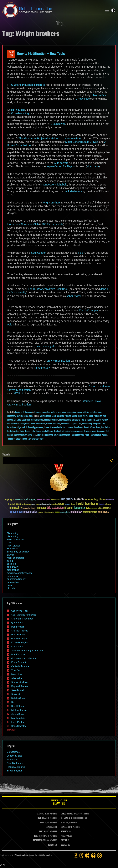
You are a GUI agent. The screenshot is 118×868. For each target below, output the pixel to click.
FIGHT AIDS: (43, 832)
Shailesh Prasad (20, 631)
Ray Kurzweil (14, 546)
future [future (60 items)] (61, 504)
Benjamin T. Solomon (24, 412)
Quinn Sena (17, 623)
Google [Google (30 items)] (73, 504)
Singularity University (18, 552)
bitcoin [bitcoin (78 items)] (102, 500)
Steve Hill (16, 694)
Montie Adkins (19, 718)
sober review (74, 296)
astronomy (12, 576)
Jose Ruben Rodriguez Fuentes (27, 651)
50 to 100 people (88, 310)
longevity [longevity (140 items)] (79, 508)
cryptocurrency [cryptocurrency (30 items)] (26, 504)
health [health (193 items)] (80, 504)
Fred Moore (91, 420)
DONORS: (49, 827)
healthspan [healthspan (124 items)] (92, 504)
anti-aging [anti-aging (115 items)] (30, 500)
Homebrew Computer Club (23, 224)
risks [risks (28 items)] (45, 512)
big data (11, 588)
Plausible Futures (16, 767)
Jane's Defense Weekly (53, 428)
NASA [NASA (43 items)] (88, 508)
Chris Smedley (19, 726)
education (62, 412)
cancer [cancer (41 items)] (18, 504)
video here (93, 166)
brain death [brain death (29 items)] (12, 504)
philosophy (12, 416)
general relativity (83, 412)
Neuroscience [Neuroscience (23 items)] (94, 509)
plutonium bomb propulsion (73, 431)
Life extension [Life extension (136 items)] (55, 508)
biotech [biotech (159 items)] (79, 499)
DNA (9, 543)
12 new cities (82, 99)
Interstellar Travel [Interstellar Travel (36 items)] (29, 508)
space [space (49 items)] (57, 512)
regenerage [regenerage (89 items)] (16, 512)
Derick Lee (17, 674)
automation (13, 582)
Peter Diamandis (16, 540)
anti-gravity (13, 567)
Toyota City (99, 95)
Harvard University (53, 424)
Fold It (82, 253)
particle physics (96, 412)
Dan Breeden (18, 627)
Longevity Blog (15, 756)
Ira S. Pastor (18, 722)
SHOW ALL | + (11, 730)
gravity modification (58, 361)
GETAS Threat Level (59, 803)
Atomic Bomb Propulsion (92, 416)
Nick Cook (62, 289)
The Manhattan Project (98, 435)
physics (20, 416)
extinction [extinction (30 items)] (55, 504)
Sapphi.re (49, 855)
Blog (59, 24)
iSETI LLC (18, 393)
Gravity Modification (27, 424)
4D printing (13, 536)
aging (10, 561)
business (38, 412)
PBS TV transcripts (52, 224)
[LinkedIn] (88, 855)
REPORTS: (65, 832)
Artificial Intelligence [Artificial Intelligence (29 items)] (44, 500)
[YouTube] (94, 855)
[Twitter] (82, 855)
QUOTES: (64, 845)
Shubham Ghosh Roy (22, 619)
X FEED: (41, 823)
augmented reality (16, 579)
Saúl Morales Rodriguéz (24, 615)
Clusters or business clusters (28, 85)
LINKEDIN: (41, 818)
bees (9, 585)
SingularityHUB (15, 771)
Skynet (10, 555)
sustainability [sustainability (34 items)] (65, 512)
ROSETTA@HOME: (40, 841)
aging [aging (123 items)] (8, 500)
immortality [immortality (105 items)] (15, 508)
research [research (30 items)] (41, 512)
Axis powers (61, 163)
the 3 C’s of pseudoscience (60, 435)
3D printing (13, 533)
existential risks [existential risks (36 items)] (45, 504)
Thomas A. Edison (14, 439)
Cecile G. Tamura (20, 666)
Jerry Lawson (68, 428)
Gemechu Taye (19, 639)
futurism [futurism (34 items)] (67, 504)
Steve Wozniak (43, 435)
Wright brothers (52, 203)
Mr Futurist (13, 760)
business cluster (37, 420)
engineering (71, 412)
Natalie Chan (18, 698)
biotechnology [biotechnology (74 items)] (91, 500)
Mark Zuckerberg (16, 558)
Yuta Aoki (16, 670)
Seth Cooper (38, 253)
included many (73, 191)
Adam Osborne (45, 416)
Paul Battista (18, 635)
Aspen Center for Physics (61, 166)
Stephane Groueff (20, 435)
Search (112, 460)
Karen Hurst (17, 647)
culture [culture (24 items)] (33, 504)
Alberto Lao (17, 678)
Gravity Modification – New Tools (41, 54)
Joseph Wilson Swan (92, 428)
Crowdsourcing (20, 113)
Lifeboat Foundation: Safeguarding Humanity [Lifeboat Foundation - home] (52, 10)
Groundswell (58, 124)
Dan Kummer (18, 655)
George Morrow (102, 420)
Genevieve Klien (19, 611)
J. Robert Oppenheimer (35, 428)
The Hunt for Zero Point (42, 289)
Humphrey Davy (99, 424)
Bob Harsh (26, 420)
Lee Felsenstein (13, 431)
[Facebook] (76, 855)
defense (54, 412)
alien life (11, 564)
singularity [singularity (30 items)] (51, 512)
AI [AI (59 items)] (13, 500)
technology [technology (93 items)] (76, 512)
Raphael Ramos (20, 686)
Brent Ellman (18, 706)
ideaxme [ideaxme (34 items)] (108, 504)
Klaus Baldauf (19, 662)
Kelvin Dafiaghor (20, 643)
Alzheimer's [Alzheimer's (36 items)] (19, 500)
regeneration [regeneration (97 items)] (30, 512)
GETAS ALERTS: (66, 818)
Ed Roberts (76, 420)
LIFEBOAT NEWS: (67, 814)
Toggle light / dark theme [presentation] (113, 10)
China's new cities (51, 420)
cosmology (46, 412)
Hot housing (18, 110)
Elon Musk (12, 549)
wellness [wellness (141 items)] (104, 512)
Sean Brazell (18, 690)
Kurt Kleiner (106, 428)
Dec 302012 (11, 54)
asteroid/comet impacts (19, 573)
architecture (13, 570)
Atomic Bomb (77, 416)
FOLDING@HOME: (41, 836)
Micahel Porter (47, 431)
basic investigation (47, 346)
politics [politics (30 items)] (100, 508)
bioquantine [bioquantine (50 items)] (56, 500)
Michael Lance (19, 710)
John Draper (78, 428)
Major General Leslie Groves (82, 142)
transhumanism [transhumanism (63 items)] (90, 512)
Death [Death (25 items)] (37, 504)
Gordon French (13, 424)
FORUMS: (52, 845)
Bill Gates (17, 420)
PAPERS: (64, 841)
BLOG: (63, 823)
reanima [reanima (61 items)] (107, 508)
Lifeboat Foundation (21, 855)
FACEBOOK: (40, 814)
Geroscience (13, 752)
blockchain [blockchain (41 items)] (110, 500)
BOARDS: (64, 827)
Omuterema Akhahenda (24, 658)
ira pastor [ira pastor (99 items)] (41, 508)
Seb (13, 702)
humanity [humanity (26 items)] (102, 504)
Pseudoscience (90, 431)
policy (26, 416)
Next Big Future (15, 763)
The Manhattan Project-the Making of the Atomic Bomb (51, 138)
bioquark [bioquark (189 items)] (67, 499)
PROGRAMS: (65, 836)
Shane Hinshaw (19, 682)
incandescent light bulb (54, 185)
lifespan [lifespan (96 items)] (69, 508)
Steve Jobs (32, 435)
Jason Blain (17, 714)
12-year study (42, 368)
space (31, 416)
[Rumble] (99, 855)
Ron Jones (101, 431)
